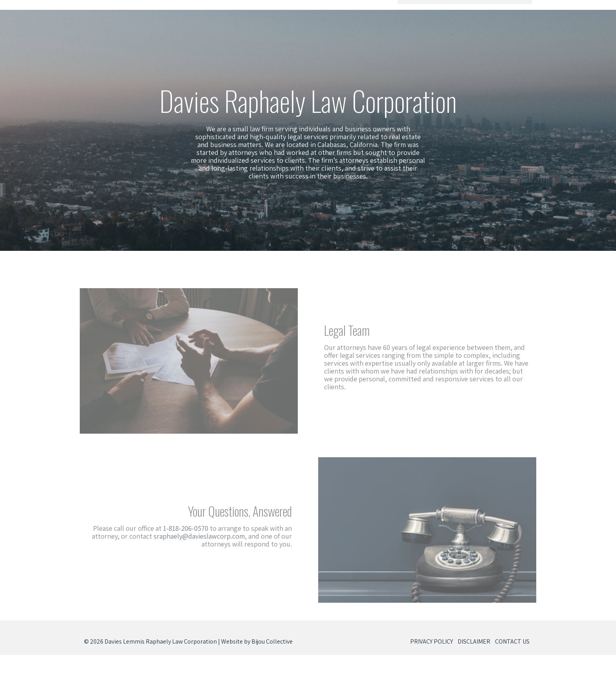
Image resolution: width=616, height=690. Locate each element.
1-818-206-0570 (182, 528)
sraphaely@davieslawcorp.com (196, 536)
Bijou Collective (272, 641)
